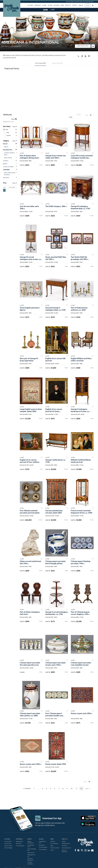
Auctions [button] (30, 5)
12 (81, 789)
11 (76, 789)
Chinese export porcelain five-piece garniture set (30, 664)
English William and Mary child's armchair (81, 359)
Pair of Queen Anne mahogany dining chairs (29, 157)
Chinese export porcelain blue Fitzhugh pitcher (56, 562)
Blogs (52, 846)
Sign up (81, 5)
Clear (14, 127)
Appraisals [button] (38, 5)
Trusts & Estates (20, 846)
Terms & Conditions (30, 863)
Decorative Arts (8, 150)
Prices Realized (43, 849)
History (64, 841)
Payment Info (31, 853)
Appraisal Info (19, 841)
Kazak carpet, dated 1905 (56, 764)
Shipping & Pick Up (31, 856)
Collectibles (6, 170)
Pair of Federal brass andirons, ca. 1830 (79, 309)
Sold (10, 132)
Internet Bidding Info (32, 850)
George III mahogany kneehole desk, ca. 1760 (80, 207)
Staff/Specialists (66, 843)
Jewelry (5, 164)
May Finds (6, 178)
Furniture (6, 161)
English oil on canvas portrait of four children (30, 461)
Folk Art (6, 147)
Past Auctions (8, 843)
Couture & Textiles (8, 167)
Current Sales (8, 841)
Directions (65, 846)
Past (10, 129)
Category (6, 141)
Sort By (79, 114)
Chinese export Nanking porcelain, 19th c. (81, 562)
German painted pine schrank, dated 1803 (54, 512)
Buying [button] (44, 5)
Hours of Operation (65, 851)
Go (4, 190)
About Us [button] (68, 5)
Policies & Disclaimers (30, 859)
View (87, 115)
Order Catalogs (8, 848)
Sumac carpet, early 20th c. (82, 713)
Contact (75, 5)
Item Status (7, 126)
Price (5, 183)
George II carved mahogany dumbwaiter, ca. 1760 (57, 613)
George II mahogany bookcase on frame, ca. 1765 (80, 411)
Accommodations (66, 848)
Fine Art (5, 144)
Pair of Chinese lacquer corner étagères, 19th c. (80, 613)
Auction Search (8, 846)
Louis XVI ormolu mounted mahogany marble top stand (82, 158)
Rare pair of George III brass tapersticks (29, 359)
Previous (27, 788)
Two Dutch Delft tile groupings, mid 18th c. (80, 258)
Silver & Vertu (8, 158)
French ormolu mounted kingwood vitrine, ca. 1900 (81, 512)
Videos (52, 850)
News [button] (62, 5)
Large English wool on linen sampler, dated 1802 (31, 410)
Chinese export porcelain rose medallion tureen (81, 664)
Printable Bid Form (31, 846)
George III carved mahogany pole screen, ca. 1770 (30, 259)
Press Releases (54, 843)
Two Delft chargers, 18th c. (56, 206)
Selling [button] (50, 5)
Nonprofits (19, 843)
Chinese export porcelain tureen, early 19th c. (56, 664)
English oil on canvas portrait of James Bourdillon (54, 411)
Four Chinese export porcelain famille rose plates (54, 716)
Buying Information (31, 842)
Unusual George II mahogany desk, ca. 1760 (55, 309)
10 (72, 789)
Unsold (10, 135)
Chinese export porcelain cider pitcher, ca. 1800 (30, 714)
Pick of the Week (55, 848)
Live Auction (9, 39)
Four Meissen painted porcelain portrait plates (30, 512)
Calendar (56, 5)
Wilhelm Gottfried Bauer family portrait (81, 461)
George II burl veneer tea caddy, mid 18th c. (56, 157)
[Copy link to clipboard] (78, 56)
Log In (87, 5)
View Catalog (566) (83, 46)
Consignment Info (42, 842)
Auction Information (57, 63)
